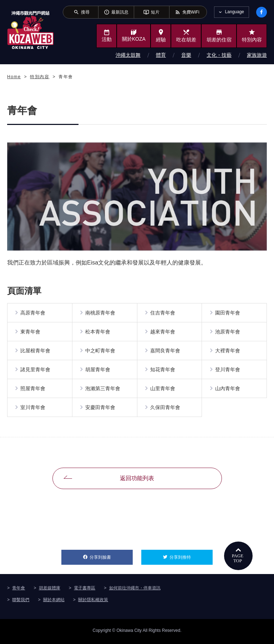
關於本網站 (54, 602)
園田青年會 (228, 313)
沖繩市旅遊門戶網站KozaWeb (31, 30)
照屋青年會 (33, 390)
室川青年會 (33, 409)
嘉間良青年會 (166, 352)
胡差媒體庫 (50, 590)
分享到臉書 (111, 557)
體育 (161, 55)
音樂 (186, 55)
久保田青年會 (166, 409)
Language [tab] (235, 12)
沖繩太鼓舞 (128, 55)
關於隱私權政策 (93, 602)
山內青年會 (228, 390)
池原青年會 (228, 332)
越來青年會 (163, 332)
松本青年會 (98, 332)
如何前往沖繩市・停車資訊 (135, 590)
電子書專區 (85, 590)
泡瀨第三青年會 (103, 390)
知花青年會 (163, 371)
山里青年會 (163, 390)
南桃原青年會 (101, 313)
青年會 (19, 590)
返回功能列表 (137, 480)
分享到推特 (191, 557)
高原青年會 (33, 313)
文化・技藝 (219, 55)
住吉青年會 (163, 313)
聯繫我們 (21, 602)
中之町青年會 (101, 352)
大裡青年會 (228, 352)
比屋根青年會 (36, 352)
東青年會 (31, 332)
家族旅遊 (257, 55)
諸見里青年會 (36, 371)
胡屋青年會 (98, 371)
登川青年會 (228, 371)
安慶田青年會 (101, 409)
